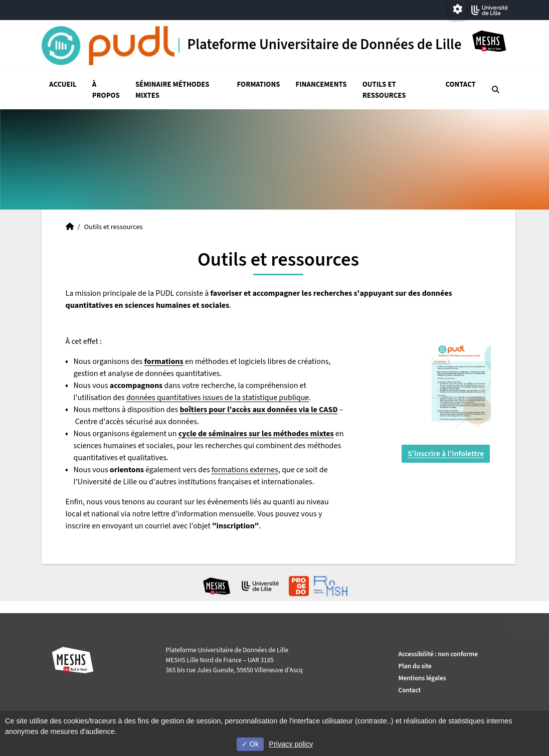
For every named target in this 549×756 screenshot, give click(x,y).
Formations (259, 84)
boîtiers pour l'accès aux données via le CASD (258, 410)
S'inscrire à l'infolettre (446, 454)
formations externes (245, 470)
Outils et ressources (384, 90)
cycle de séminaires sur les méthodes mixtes (256, 434)
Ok (250, 744)
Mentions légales (422, 678)
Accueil (63, 84)
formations (164, 361)
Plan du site (415, 666)
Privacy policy (291, 744)
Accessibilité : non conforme (438, 654)
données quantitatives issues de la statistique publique (218, 398)
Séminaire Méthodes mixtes (172, 90)
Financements (321, 84)
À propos (106, 90)
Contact (460, 84)
